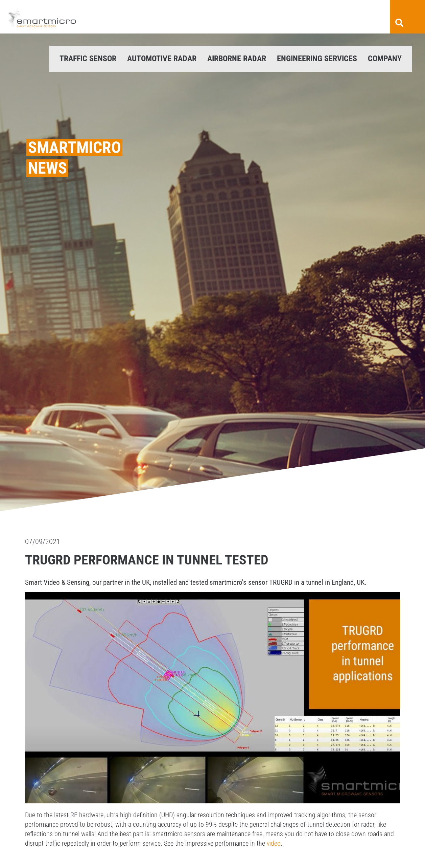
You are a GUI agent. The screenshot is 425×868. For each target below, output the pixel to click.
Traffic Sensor (88, 59)
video (274, 843)
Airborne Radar (237, 59)
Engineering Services (317, 59)
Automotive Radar (162, 59)
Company (385, 59)
